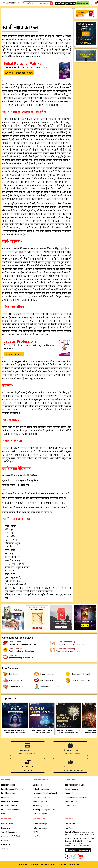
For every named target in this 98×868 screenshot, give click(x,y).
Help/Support (83, 4)
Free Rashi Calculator (10, 801)
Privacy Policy (7, 823)
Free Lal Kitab (7, 797)
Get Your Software (14, 354)
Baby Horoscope (40, 801)
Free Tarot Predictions (11, 809)
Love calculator (43, 680)
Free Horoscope (8, 785)
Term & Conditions (9, 832)
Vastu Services (71, 805)
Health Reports (71, 801)
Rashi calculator (44, 674)
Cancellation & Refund (11, 836)
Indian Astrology (40, 823)
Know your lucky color (77, 680)
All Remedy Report (41, 805)
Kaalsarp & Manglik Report (44, 809)
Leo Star (37, 836)
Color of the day (13, 680)
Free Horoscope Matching (12, 789)
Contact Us (6, 844)
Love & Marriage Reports (75, 797)
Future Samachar (40, 828)
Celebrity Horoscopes (46, 687)
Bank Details (70, 823)
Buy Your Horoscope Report (19, 73)
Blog (3, 813)
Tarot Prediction (12, 687)
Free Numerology (8, 793)
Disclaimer (6, 828)
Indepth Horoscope (41, 789)
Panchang (10, 674)
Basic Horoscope (40, 785)
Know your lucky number (78, 674)
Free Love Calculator (10, 805)
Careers (5, 840)
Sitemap (5, 848)
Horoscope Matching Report (45, 793)
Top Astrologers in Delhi (75, 785)
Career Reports (71, 789)
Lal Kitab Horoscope (42, 797)
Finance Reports (72, 793)
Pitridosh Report (40, 813)
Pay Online (69, 828)
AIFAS (36, 832)
